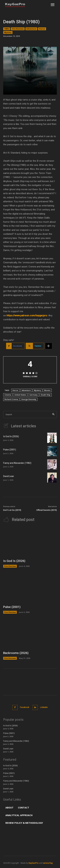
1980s (7, 29)
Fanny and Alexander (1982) (17, 463)
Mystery (8, 32)
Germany (34, 395)
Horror (42, 29)
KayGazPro (34, 863)
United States (20, 395)
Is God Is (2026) (11, 436)
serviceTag (48, 863)
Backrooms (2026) (16, 653)
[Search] (53, 414)
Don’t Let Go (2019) (12, 510)
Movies (47, 390)
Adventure (31, 29)
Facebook (25, 707)
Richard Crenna (11, 399)
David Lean (9, 476)
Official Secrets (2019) (47, 510)
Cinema (8, 395)
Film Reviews (18, 29)
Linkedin (44, 707)
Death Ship (46, 395)
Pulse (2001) (10, 450)
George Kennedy (29, 399)
